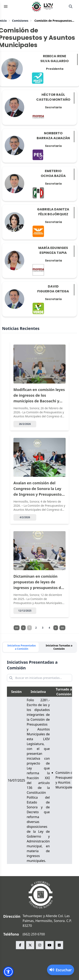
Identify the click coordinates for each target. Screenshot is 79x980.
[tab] (21, 647)
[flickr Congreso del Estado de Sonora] (59, 945)
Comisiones (20, 21)
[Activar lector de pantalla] (61, 970)
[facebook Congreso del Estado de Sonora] (20, 945)
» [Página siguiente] (56, 628)
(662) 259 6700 (34, 934)
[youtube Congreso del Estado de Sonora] (49, 945)
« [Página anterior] (23, 628)
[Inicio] (43, 6)
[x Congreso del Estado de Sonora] (30, 945)
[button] (8, 972)
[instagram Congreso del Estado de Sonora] (40, 945)
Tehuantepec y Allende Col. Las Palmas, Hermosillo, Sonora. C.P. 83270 (47, 921)
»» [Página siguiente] (63, 628)
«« (17, 628)
